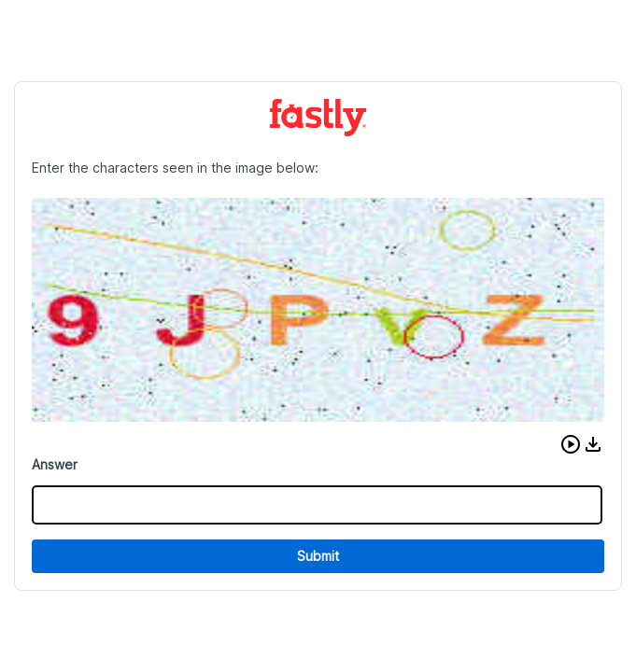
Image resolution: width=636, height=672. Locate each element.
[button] (571, 444)
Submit (318, 556)
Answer (55, 464)
